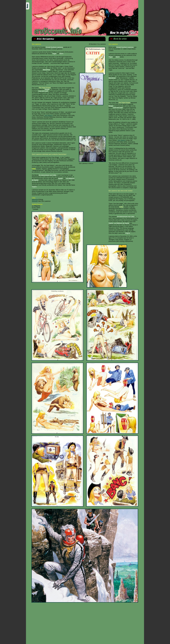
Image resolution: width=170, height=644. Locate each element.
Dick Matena (49, 115)
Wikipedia (35, 200)
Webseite (35, 201)
